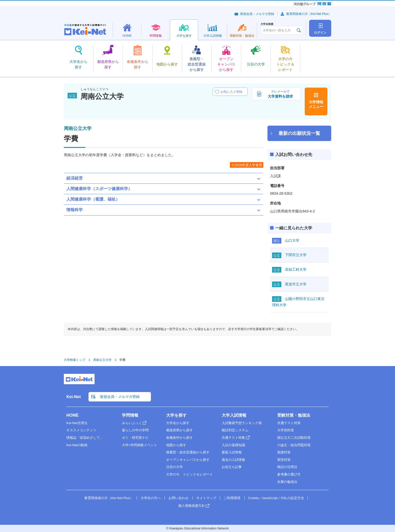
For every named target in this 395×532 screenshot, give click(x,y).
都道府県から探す (179, 430)
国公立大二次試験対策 (294, 438)
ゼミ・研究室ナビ (135, 438)
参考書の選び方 (289, 474)
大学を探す (176, 415)
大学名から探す (178, 423)
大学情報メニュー (316, 104)
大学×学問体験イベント (140, 445)
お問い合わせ (178, 498)
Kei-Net (74, 397)
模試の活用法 (287, 467)
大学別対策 (286, 430)
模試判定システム (235, 430)
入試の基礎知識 (233, 445)
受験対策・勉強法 (294, 415)
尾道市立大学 (296, 284)
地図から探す (176, 445)
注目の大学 (174, 467)
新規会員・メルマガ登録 (257, 14)
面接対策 (284, 452)
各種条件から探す (179, 438)
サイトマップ (206, 498)
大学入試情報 (234, 415)
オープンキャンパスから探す (188, 460)
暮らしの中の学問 (135, 430)
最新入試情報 (232, 452)
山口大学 (292, 240)
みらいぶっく (132, 423)
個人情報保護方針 (192, 506)
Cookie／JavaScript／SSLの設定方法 (276, 498)
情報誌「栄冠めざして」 (85, 438)
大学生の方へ (151, 498)
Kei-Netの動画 (77, 445)
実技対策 (284, 460)
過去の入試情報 (233, 460)
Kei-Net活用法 (77, 423)
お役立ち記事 (232, 467)
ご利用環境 (232, 498)
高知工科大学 (296, 269)
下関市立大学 (296, 255)
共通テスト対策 (289, 423)
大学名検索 (267, 24)
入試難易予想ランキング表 (242, 423)
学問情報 (130, 415)
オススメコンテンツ (81, 430)
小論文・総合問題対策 (294, 445)
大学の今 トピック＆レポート (190, 474)
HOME (73, 415)
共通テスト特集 (233, 438)
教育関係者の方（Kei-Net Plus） (309, 14)
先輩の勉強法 (287, 482)
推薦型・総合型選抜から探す (188, 452)
